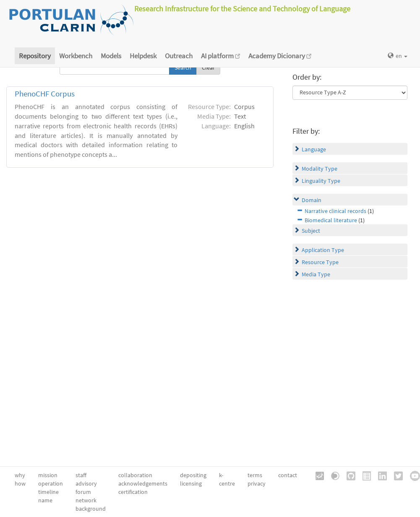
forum (83, 492)
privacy (257, 483)
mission (48, 475)
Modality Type (320, 169)
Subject (311, 231)
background (91, 509)
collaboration (135, 475)
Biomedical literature (331, 220)
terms (255, 475)
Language (314, 149)
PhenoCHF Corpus (45, 94)
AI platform (220, 56)
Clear (208, 68)
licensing (191, 483)
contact (288, 475)
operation (51, 483)
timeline (48, 492)
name (45, 500)
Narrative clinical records (335, 211)
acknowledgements (143, 483)
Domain (312, 200)
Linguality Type (321, 181)
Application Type (323, 250)
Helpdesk (143, 56)
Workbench (76, 56)
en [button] (398, 56)
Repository (35, 56)
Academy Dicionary (280, 56)
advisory (86, 483)
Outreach (179, 56)
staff (81, 475)
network (86, 500)
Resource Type (320, 262)
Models (111, 56)
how (20, 483)
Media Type (316, 274)
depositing (193, 475)
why (20, 475)
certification (133, 492)
